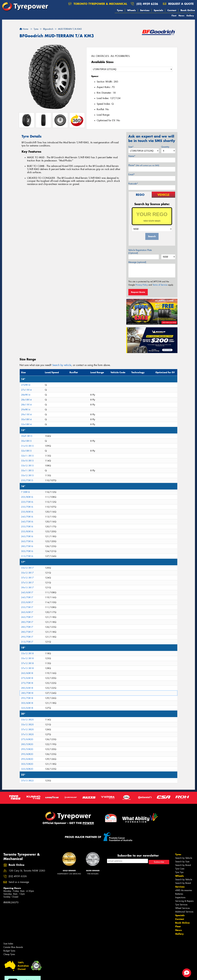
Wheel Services (182, 908)
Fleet (174, 16)
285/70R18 (27, 693)
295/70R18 (27, 698)
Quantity (165, 147)
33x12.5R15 (27, 466)
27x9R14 (26, 385)
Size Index (8, 944)
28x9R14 (26, 395)
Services (145, 10)
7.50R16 (25, 492)
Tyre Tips (179, 872)
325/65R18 (27, 708)
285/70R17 (27, 622)
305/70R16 (27, 551)
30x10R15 (26, 441)
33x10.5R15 (27, 461)
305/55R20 (27, 764)
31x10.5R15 (27, 446)
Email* (132, 174)
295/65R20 (27, 759)
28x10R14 (26, 400)
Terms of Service (160, 285)
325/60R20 (27, 769)
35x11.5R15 (27, 471)
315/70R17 (27, 642)
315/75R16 (27, 556)
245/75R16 (27, 522)
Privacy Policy (142, 285)
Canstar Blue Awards (13, 947)
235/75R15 (27, 480)
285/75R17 (27, 632)
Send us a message (19, 882)
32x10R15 (26, 451)
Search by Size (182, 862)
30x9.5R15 (27, 436)
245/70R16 (27, 517)
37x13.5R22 (27, 781)
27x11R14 (26, 390)
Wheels (131, 10)
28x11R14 (26, 405)
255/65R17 (27, 602)
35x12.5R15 (27, 475)
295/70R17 (27, 637)
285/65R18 (27, 688)
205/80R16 (27, 497)
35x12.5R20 (27, 725)
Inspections (180, 897)
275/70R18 (27, 683)
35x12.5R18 (27, 658)
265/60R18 (27, 673)
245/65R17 (27, 592)
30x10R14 (26, 419)
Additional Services (184, 912)
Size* (131, 147)
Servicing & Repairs (184, 901)
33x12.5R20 (27, 720)
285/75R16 (27, 546)
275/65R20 (27, 739)
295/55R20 (27, 749)
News (181, 16)
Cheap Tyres (9, 954)
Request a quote (178, 4)
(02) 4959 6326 (147, 4)
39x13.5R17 (27, 588)
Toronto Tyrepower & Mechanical (98, 4)
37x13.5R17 (27, 583)
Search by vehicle (62, 365)
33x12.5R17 (27, 568)
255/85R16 (27, 532)
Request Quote (138, 292)
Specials (158, 10)
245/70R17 (27, 597)
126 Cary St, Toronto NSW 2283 (27, 871)
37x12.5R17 (27, 578)
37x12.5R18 (27, 663)
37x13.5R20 (27, 734)
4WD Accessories (184, 890)
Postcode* (133, 184)
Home (24, 29)
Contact (172, 10)
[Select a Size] (132, 69)
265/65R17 (27, 612)
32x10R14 (26, 424)
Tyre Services (181, 905)
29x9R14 (26, 410)
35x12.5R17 (27, 573)
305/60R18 (27, 703)
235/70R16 (27, 507)
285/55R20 (27, 744)
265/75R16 (27, 541)
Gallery (190, 16)
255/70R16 (27, 527)
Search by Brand (183, 865)
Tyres (120, 10)
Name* (132, 156)
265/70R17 (27, 617)
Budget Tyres (9, 951)
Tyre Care (180, 869)
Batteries (179, 894)
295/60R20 (27, 754)
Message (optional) (137, 262)
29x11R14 (26, 415)
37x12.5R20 (27, 729)
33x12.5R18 (27, 653)
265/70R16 (27, 536)
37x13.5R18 (27, 668)
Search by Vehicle (184, 858)
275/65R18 (27, 678)
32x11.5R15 (27, 456)
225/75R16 (27, 502)
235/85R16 (27, 512)
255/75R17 (27, 607)
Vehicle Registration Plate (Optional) (140, 252)
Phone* (144, 165)
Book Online (188, 10)
